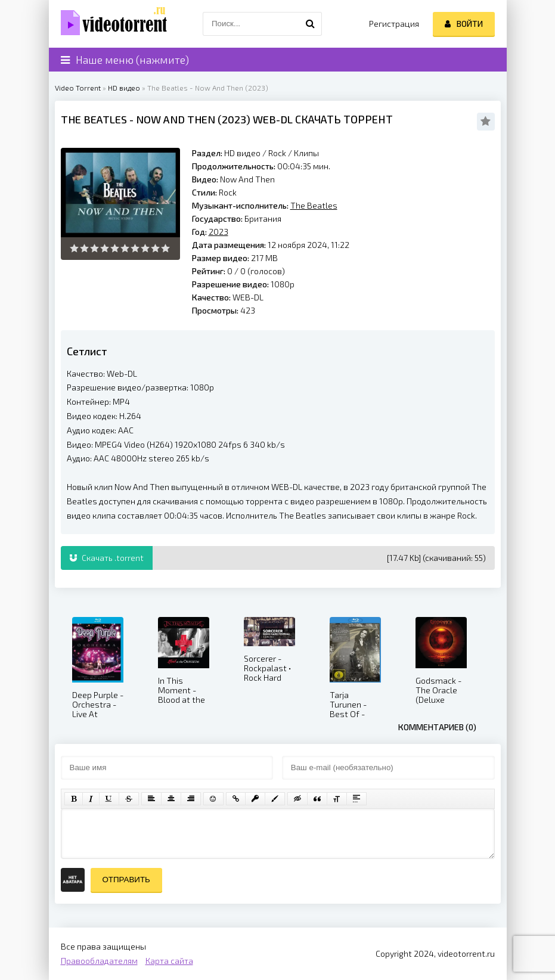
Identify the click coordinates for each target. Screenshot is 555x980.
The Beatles (94, 119)
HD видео (124, 88)
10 (165, 248)
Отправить (126, 880)
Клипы (306, 153)
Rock (278, 153)
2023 (234, 119)
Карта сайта (169, 961)
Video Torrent (78, 88)
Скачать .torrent (107, 558)
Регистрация (394, 24)
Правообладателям (99, 961)
